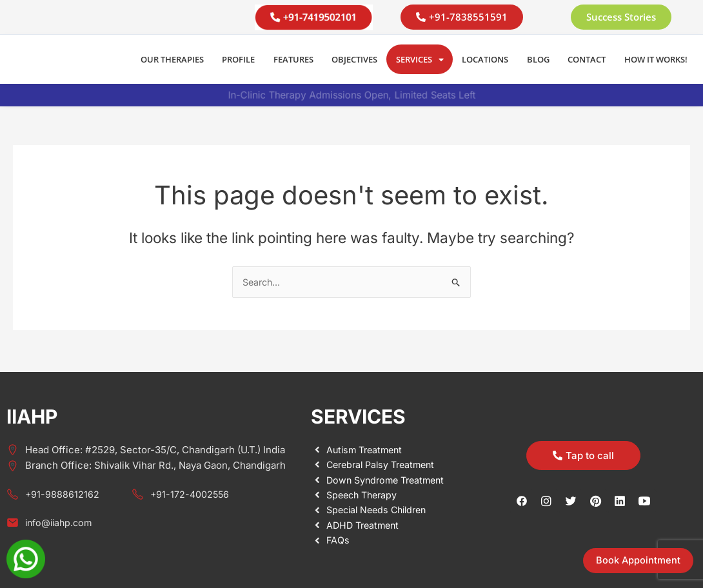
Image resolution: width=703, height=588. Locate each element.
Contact (587, 59)
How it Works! (656, 59)
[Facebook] (522, 500)
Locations (485, 59)
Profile (238, 59)
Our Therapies (172, 59)
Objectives (354, 59)
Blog (538, 59)
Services (420, 60)
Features (293, 59)
